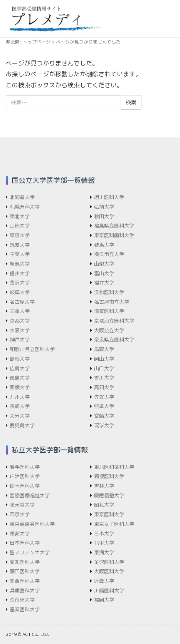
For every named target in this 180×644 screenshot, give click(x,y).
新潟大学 (20, 264)
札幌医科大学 (25, 207)
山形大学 (20, 226)
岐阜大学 (20, 292)
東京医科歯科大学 (114, 235)
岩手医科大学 (25, 467)
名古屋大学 (22, 302)
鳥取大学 (104, 349)
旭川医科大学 (109, 197)
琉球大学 (104, 425)
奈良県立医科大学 (114, 340)
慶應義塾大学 (109, 495)
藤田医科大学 (25, 571)
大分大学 (20, 416)
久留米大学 (22, 600)
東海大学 (104, 552)
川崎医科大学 (109, 590)
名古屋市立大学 (112, 302)
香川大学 (104, 378)
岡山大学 (104, 359)
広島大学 (20, 368)
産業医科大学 (25, 609)
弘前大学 (104, 207)
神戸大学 (20, 340)
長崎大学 (20, 406)
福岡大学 (104, 600)
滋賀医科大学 (109, 311)
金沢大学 (20, 283)
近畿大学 (104, 581)
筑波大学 (20, 245)
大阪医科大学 (109, 571)
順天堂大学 (22, 505)
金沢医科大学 (109, 562)
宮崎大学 (104, 416)
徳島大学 (20, 378)
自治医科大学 (25, 476)
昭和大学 (104, 505)
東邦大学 (20, 534)
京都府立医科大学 (114, 321)
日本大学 (104, 534)
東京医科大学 (109, 514)
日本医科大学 (25, 543)
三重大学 (20, 311)
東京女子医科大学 (114, 524)
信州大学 (20, 273)
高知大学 (104, 387)
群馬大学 (104, 245)
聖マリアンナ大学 (30, 552)
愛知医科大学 (25, 562)
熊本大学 (104, 406)
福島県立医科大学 (114, 226)
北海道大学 (22, 197)
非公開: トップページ (28, 42)
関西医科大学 (25, 581)
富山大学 (104, 273)
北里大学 (104, 543)
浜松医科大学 (109, 292)
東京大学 (20, 235)
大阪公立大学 (109, 330)
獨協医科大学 (109, 476)
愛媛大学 (20, 387)
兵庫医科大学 (25, 590)
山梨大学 (104, 264)
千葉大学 (20, 254)
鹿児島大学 (22, 425)
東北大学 (20, 216)
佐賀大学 (104, 397)
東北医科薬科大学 (114, 467)
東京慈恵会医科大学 (32, 524)
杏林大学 (104, 486)
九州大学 (20, 397)
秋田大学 (104, 216)
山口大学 (104, 368)
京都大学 (20, 321)
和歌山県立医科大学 (32, 349)
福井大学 (104, 283)
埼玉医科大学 (25, 486)
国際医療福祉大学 (30, 495)
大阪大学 (20, 330)
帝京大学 (20, 514)
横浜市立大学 (109, 254)
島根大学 (20, 359)
